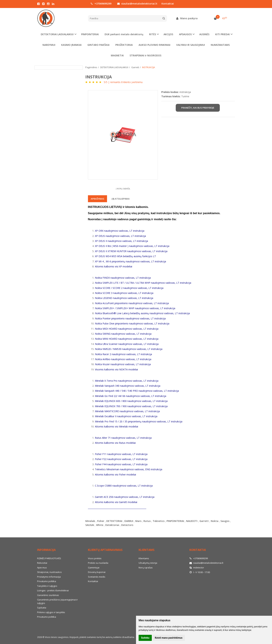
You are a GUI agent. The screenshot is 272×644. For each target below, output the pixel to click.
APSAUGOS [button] (185, 34)
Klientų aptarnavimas (105, 550)
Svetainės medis (97, 577)
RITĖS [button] (153, 34)
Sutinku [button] (145, 638)
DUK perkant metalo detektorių (124, 34)
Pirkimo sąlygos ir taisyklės (51, 612)
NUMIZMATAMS (220, 45)
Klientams (146, 550)
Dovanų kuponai (97, 572)
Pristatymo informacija (49, 577)
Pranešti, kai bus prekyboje (198, 108)
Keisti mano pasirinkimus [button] (169, 638)
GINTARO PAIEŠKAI (98, 45)
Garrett (204, 521)
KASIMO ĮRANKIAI (71, 45)
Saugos (225, 521)
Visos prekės (95, 558)
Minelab (90, 521)
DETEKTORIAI (114, 521)
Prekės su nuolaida (98, 563)
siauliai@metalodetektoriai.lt (137, 4)
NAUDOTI (192, 521)
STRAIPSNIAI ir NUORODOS (145, 55)
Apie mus (42, 568)
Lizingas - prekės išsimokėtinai (53, 590)
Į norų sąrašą (123, 189)
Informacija (46, 550)
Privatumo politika (47, 581)
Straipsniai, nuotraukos (49, 572)
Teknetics (159, 521)
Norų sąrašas (146, 568)
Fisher (101, 521)
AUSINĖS (204, 34)
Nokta (215, 521)
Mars (138, 521)
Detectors (127, 525)
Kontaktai (168, 4)
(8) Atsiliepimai (121, 199)
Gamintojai (94, 568)
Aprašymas (97, 199)
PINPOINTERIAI (90, 34)
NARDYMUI (49, 45)
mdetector (197, 568)
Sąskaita (42, 608)
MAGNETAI (117, 55)
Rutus (147, 521)
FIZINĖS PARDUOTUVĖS (49, 558)
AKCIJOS (168, 34)
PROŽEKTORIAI (124, 45)
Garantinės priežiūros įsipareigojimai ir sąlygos (57, 601)
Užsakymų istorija (148, 563)
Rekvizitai (42, 563)
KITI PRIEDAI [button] (222, 34)
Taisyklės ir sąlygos (47, 586)
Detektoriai (112, 525)
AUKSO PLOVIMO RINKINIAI (154, 45)
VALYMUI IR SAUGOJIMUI (191, 45)
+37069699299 (101, 4)
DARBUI (129, 521)
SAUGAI (90, 525)
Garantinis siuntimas (48, 595)
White (100, 525)
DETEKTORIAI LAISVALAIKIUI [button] (57, 34)
